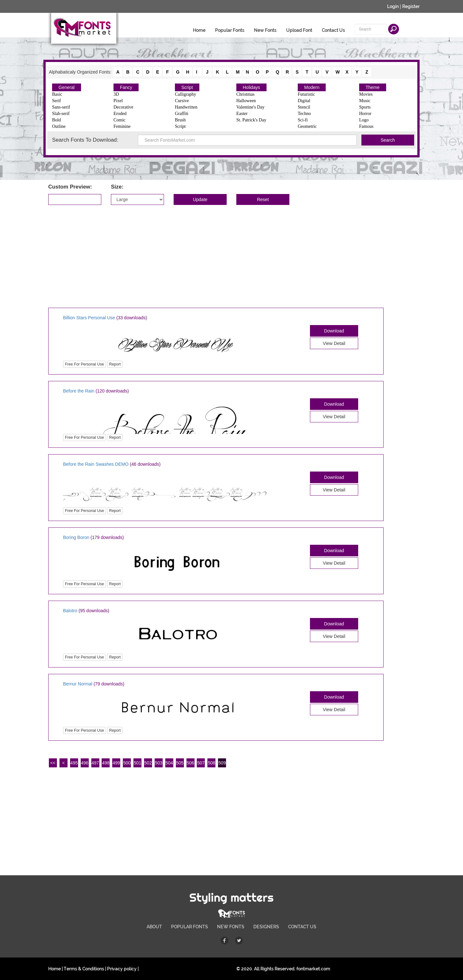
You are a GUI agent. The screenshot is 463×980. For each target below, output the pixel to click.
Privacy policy (122, 969)
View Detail (334, 343)
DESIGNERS (266, 927)
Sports (365, 107)
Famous (366, 126)
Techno (304, 114)
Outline (59, 126)
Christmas (245, 94)
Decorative (123, 107)
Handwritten (186, 107)
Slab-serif (61, 114)
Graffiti (182, 114)
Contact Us (333, 30)
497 (95, 763)
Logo (364, 120)
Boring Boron (76, 537)
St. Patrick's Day (251, 120)
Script (187, 87)
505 (180, 763)
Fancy (126, 87)
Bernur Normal (78, 684)
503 (159, 763)
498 (106, 763)
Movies (366, 94)
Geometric (307, 126)
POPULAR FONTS (190, 927)
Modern (312, 87)
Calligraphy (186, 94)
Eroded (120, 114)
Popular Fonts (230, 30)
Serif (56, 101)
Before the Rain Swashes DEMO (96, 464)
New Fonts (265, 30)
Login (393, 6)
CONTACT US (302, 927)
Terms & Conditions (84, 969)
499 (116, 763)
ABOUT (154, 927)
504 (169, 763)
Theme (373, 87)
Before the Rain (79, 391)
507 (201, 763)
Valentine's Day (250, 107)
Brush (180, 120)
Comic (119, 120)
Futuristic (306, 94)
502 (148, 763)
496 (84, 763)
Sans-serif (61, 107)
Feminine (122, 126)
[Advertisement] (232, 256)
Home (199, 30)
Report (115, 364)
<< (53, 763)
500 (127, 763)
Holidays (251, 87)
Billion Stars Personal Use (90, 318)
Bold (56, 120)
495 (74, 763)
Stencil (304, 107)
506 (190, 763)
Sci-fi (303, 120)
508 (211, 763)
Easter (242, 114)
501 (137, 763)
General (67, 87)
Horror (365, 114)
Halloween (246, 101)
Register (411, 6)
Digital (304, 101)
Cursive (182, 101)
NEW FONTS (231, 927)
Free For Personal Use (84, 364)
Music (365, 101)
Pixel (118, 101)
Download (334, 331)
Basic (57, 94)
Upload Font (299, 30)
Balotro (70, 611)
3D (116, 94)
